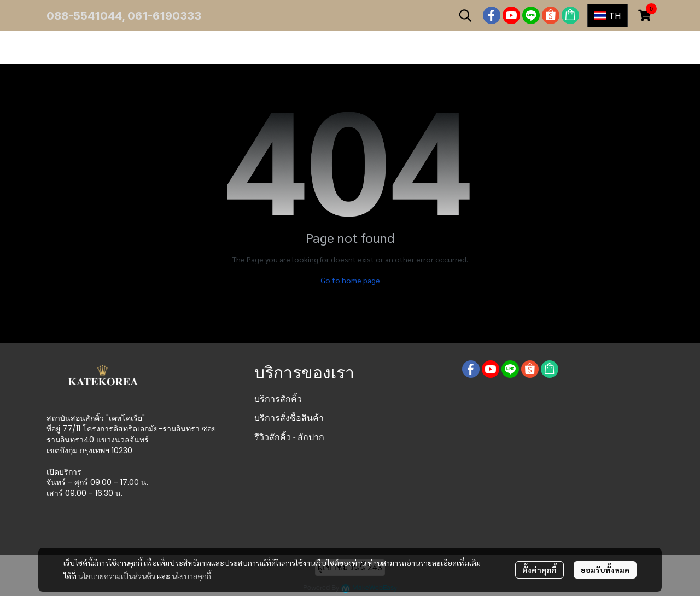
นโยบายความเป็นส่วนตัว (117, 576)
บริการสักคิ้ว (278, 399)
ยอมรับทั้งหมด (605, 570)
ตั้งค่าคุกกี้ (539, 570)
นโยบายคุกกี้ (191, 576)
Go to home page (350, 280)
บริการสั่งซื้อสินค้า (289, 418)
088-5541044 (84, 16)
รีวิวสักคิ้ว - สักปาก (289, 437)
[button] (465, 15)
